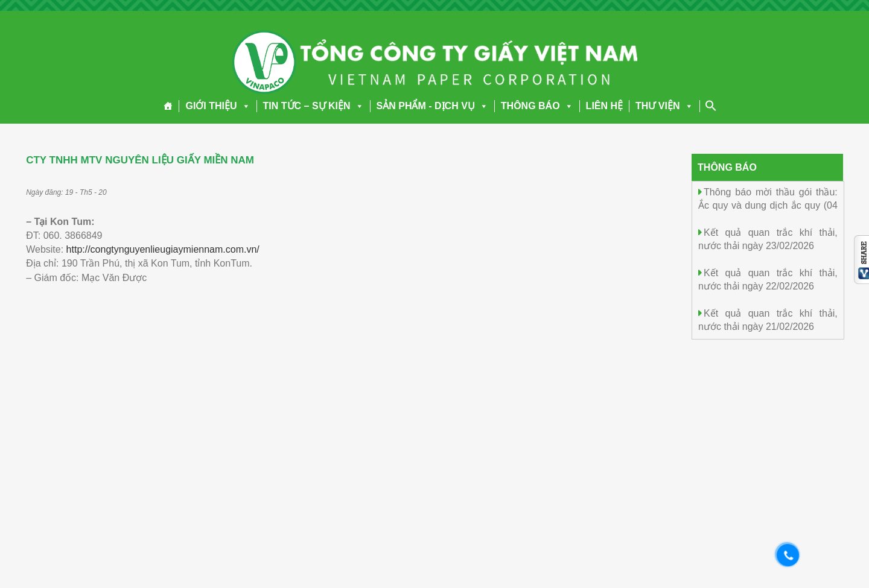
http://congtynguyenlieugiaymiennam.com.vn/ (163, 249)
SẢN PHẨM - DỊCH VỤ (432, 106)
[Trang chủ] (168, 106)
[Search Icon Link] (711, 106)
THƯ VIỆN (664, 106)
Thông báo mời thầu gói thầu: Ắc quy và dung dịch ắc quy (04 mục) (768, 205)
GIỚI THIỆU (218, 106)
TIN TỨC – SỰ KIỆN (314, 106)
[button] (244, 106)
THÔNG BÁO (537, 106)
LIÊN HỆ (604, 106)
